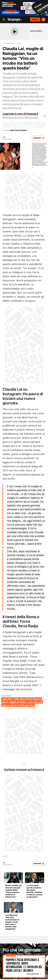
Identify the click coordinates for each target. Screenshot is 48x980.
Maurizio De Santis (19, 130)
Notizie (5, 856)
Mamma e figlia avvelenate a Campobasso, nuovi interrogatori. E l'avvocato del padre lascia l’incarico (24, 965)
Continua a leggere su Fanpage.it (24, 769)
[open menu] (3, 20)
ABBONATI (35, 20)
